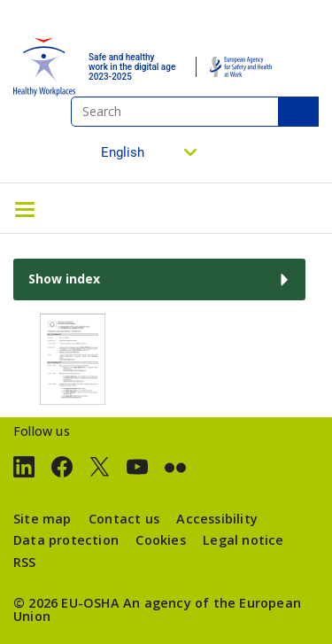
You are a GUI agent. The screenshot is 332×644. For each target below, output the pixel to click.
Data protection (66, 540)
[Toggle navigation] (25, 208)
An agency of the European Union (157, 609)
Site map (42, 519)
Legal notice (243, 540)
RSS (25, 562)
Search (298, 112)
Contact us (124, 519)
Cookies (160, 540)
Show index (64, 279)
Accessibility (217, 519)
